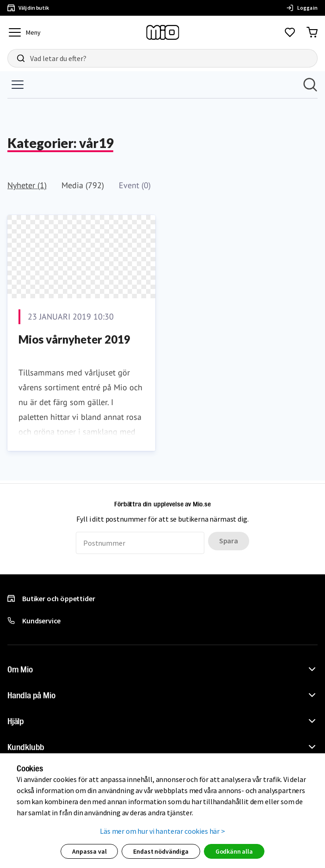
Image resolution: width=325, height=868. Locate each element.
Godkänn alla (234, 851)
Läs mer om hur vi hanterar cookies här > (162, 831)
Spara (229, 541)
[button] (162, 669)
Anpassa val (89, 851)
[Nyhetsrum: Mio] (162, 276)
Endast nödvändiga (161, 851)
